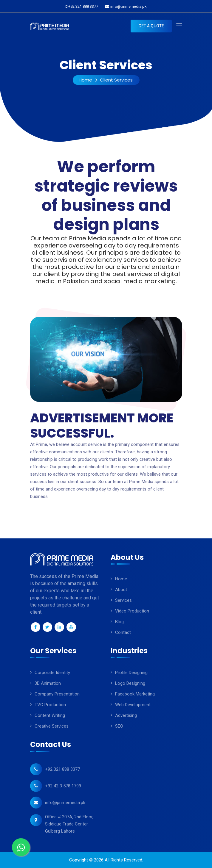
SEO (119, 726)
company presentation (57, 694)
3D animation (48, 683)
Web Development (133, 705)
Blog (119, 622)
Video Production (132, 611)
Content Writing (50, 715)
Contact (123, 632)
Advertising (126, 715)
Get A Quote (151, 26)
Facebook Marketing (135, 694)
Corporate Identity (52, 673)
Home (85, 80)
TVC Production (50, 705)
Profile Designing (131, 673)
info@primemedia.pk (128, 6)
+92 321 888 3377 (83, 6)
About (121, 590)
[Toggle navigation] (179, 26)
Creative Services (52, 726)
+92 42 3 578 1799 (63, 786)
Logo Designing (130, 683)
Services (123, 600)
